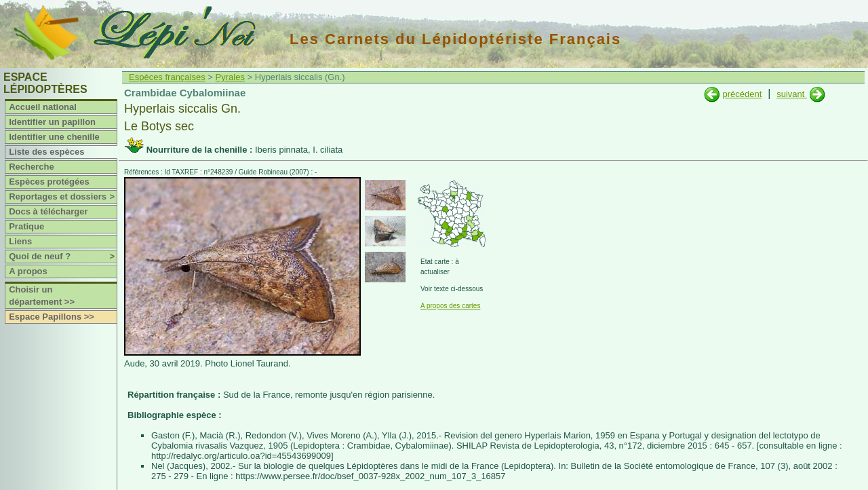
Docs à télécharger (48, 211)
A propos (28, 271)
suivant (792, 94)
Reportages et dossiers (63, 197)
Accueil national (43, 107)
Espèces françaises (167, 77)
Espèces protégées (49, 182)
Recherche (31, 167)
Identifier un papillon (52, 122)
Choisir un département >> (42, 296)
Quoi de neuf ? (63, 257)
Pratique (26, 226)
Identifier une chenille (54, 137)
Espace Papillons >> (52, 317)
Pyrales (230, 77)
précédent (742, 94)
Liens (20, 241)
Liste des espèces (46, 152)
